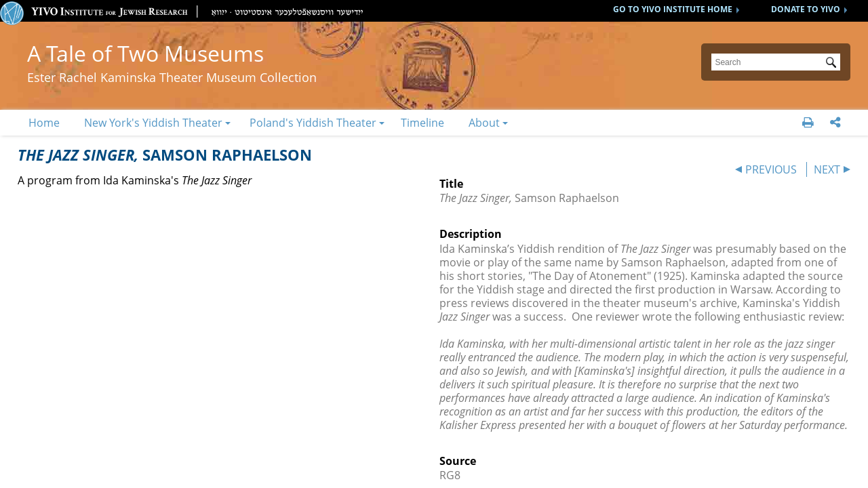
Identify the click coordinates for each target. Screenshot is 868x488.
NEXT (827, 169)
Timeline (422, 123)
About (484, 123)
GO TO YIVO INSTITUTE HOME (673, 9)
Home (44, 123)
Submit (833, 64)
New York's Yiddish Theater (153, 123)
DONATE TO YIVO (806, 9)
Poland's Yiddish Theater (313, 123)
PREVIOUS (771, 169)
